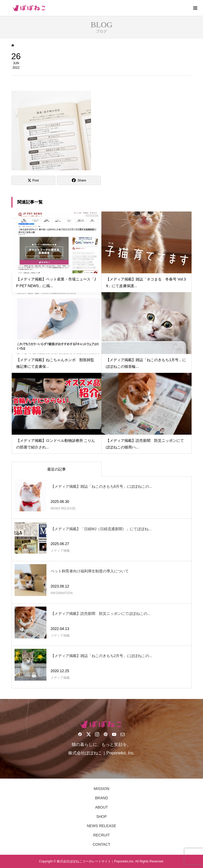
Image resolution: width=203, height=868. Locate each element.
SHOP (102, 817)
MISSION (101, 789)
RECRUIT (101, 835)
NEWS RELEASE (101, 826)
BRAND (101, 798)
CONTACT (101, 844)
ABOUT (101, 807)
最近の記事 (57, 469)
